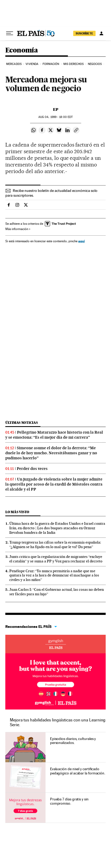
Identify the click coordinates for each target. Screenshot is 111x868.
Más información (18, 229)
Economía (22, 50)
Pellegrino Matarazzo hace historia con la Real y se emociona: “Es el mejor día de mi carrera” (54, 435)
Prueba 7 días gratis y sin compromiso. (69, 801)
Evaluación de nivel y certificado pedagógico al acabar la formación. (78, 771)
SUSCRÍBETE (84, 33)
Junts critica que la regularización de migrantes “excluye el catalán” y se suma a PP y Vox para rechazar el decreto (56, 559)
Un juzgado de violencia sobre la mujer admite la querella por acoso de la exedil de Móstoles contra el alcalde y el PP (54, 484)
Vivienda (32, 64)
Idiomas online (55, 644)
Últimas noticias (22, 423)
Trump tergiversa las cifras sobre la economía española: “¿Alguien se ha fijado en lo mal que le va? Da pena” (55, 545)
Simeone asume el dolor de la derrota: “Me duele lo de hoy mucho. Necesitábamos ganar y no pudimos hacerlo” (51, 453)
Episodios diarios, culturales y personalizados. (73, 741)
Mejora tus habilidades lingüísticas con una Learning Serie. (58, 722)
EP (56, 109)
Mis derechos (73, 64)
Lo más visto (17, 512)
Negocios (95, 64)
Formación (51, 64)
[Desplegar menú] (10, 33)
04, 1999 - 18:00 (55, 117)
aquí (81, 241)
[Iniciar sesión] (101, 33)
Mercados (14, 64)
